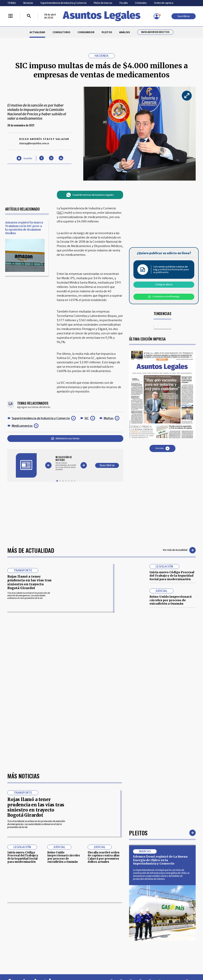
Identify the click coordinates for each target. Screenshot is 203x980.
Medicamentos (22, 426)
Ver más (162, 448)
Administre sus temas (65, 438)
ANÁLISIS (124, 32)
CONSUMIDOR (86, 32)
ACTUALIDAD (37, 32)
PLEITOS (107, 32)
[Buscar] (29, 16)
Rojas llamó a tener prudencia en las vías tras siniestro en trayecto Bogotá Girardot (29, 582)
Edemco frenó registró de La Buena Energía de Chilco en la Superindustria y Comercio (160, 860)
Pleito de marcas (103, 3)
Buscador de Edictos (155, 32)
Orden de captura (164, 3)
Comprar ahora (164, 284)
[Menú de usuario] (157, 16)
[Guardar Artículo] (24, 158)
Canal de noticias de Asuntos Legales (90, 195)
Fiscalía (124, 3)
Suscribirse (184, 16)
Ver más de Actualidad (179, 550)
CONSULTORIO (61, 32)
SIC (87, 418)
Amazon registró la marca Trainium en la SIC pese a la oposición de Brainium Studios (24, 228)
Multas (109, 418)
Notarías (28, 3)
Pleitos (138, 833)
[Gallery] (66, 463)
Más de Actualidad (31, 550)
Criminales (141, 3)
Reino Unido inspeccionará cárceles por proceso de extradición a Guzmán (170, 600)
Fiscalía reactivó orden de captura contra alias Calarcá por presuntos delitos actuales (104, 857)
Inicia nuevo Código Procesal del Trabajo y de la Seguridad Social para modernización (172, 576)
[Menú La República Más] (11, 16)
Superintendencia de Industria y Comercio (64, 3)
